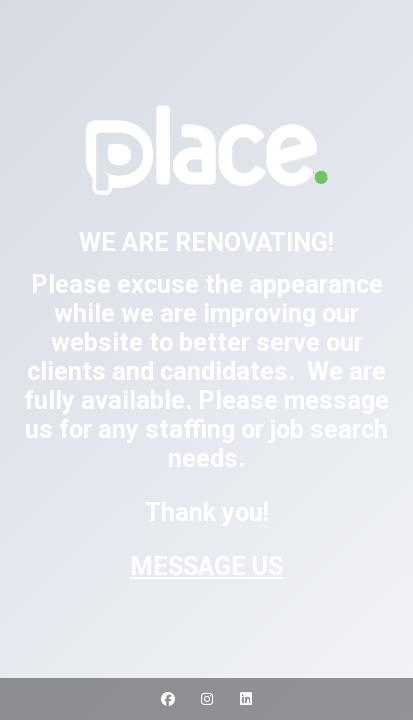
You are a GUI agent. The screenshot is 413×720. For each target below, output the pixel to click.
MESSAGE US (206, 566)
